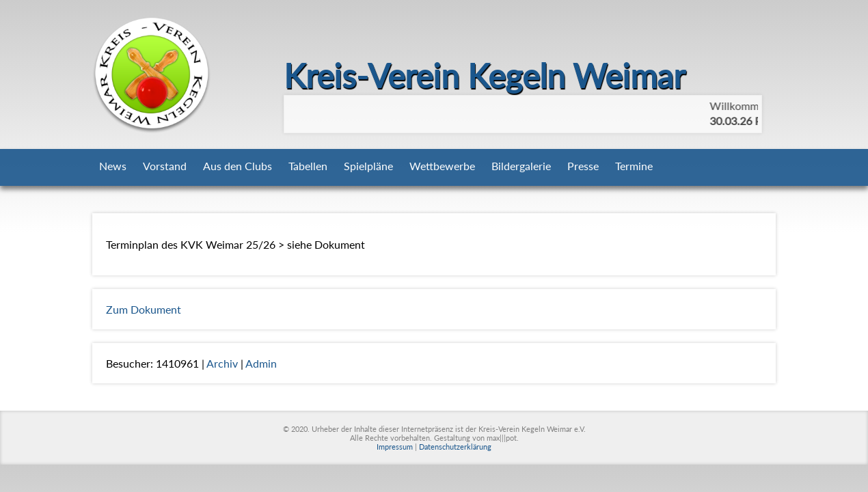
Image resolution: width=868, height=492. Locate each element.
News (113, 166)
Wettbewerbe (442, 166)
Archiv (222, 363)
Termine (634, 166)
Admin (261, 363)
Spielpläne (368, 166)
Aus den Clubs (238, 166)
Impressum (395, 447)
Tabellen (308, 166)
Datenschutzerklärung (455, 447)
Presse (583, 166)
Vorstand (165, 166)
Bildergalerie (521, 166)
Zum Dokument (144, 309)
